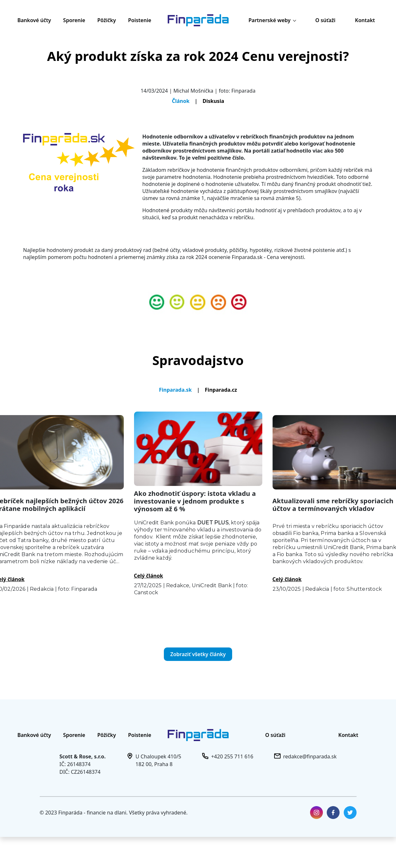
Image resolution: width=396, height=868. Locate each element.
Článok (181, 101)
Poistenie (139, 20)
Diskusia (213, 101)
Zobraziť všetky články (198, 654)
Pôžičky (107, 20)
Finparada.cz (221, 390)
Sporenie (74, 20)
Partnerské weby (272, 20)
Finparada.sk (175, 390)
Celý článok (149, 576)
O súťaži (325, 20)
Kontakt (365, 20)
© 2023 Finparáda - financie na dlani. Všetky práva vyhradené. (114, 813)
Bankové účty (34, 20)
